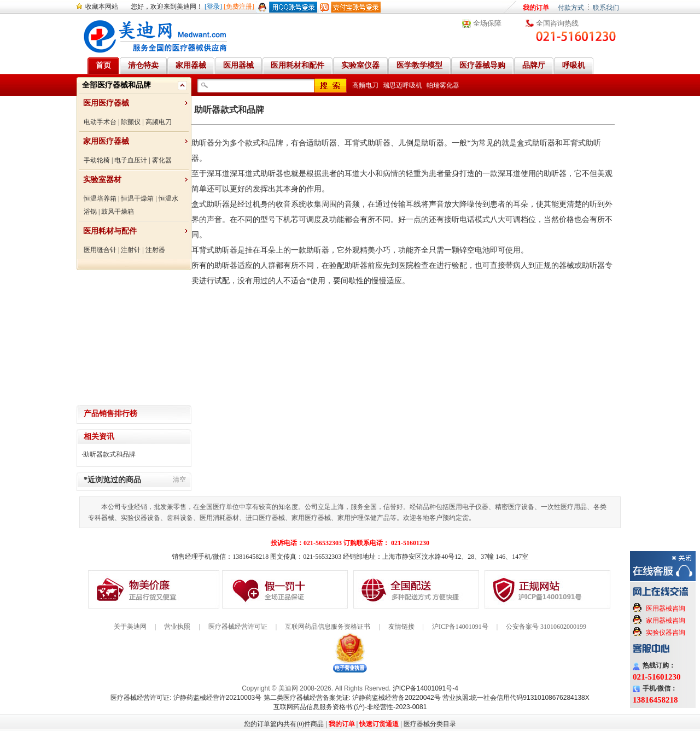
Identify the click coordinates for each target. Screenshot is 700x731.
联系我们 (606, 8)
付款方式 (571, 8)
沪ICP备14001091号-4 (425, 688)
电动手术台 (100, 122)
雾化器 (162, 160)
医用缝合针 (100, 250)
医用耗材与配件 (110, 231)
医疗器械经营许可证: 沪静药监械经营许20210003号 (186, 698)
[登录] (213, 7)
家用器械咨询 (666, 621)
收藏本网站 (102, 7)
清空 (179, 479)
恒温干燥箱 (137, 198)
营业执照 (177, 627)
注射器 (155, 250)
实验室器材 (102, 180)
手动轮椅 (97, 160)
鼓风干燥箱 (118, 212)
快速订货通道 (379, 724)
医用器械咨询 (666, 609)
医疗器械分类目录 (430, 724)
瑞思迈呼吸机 (402, 85)
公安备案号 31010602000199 (546, 627)
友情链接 (401, 627)
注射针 (131, 250)
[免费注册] (239, 7)
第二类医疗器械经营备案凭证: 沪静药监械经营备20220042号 (352, 698)
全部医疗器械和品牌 (116, 85)
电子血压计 (131, 160)
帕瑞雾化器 (443, 85)
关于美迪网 (130, 627)
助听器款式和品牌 (109, 454)
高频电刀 (159, 122)
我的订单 (536, 8)
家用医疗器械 (106, 141)
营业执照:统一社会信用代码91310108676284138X (516, 698)
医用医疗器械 (106, 103)
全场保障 (487, 23)
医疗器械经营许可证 (238, 627)
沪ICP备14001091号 (460, 627)
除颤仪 (131, 122)
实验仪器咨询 (666, 633)
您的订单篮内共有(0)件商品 (284, 724)
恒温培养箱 (100, 198)
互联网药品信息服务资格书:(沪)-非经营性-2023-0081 (350, 707)
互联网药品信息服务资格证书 (328, 627)
